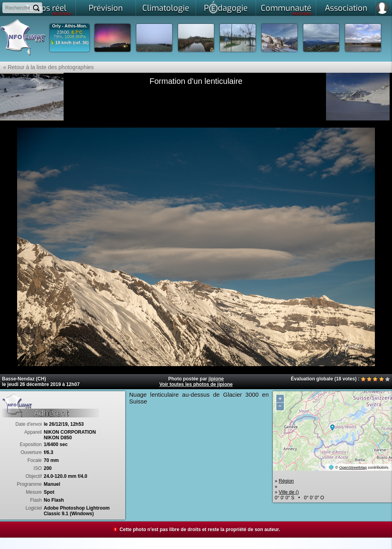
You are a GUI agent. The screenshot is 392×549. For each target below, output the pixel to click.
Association (346, 8)
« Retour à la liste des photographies (47, 67)
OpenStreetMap (353, 467)
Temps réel (49, 10)
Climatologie (166, 8)
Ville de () (289, 492)
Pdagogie (226, 7)
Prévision (106, 8)
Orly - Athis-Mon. (70, 26)
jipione (216, 379)
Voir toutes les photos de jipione (196, 384)
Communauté (286, 10)
